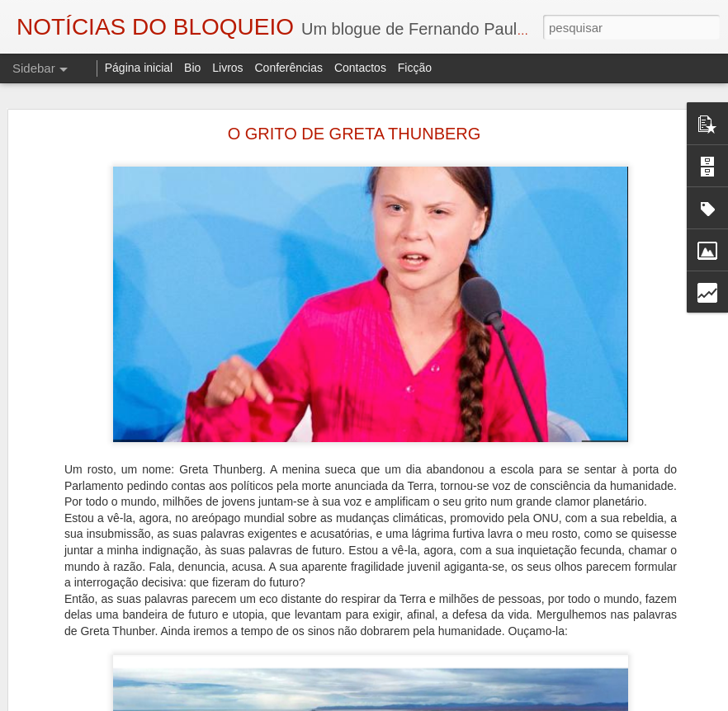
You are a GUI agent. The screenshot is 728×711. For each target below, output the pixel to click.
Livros (227, 68)
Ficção (415, 68)
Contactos (360, 68)
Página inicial (139, 68)
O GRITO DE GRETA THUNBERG (355, 134)
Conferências (288, 68)
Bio (192, 68)
